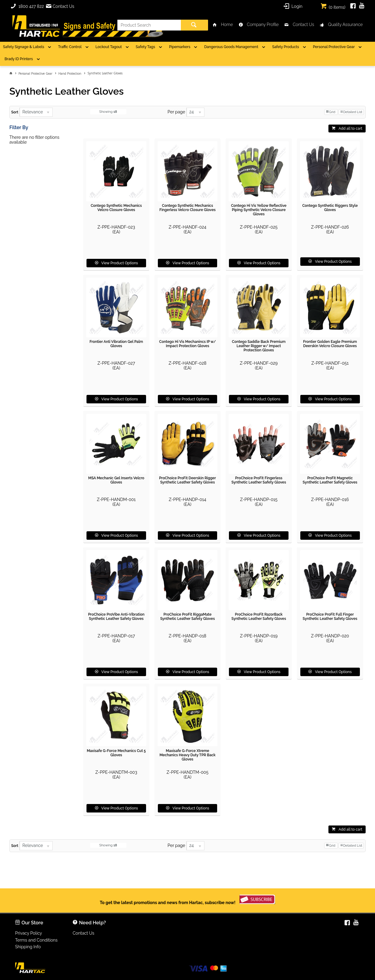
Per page (176, 112)
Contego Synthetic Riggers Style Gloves (330, 208)
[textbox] (149, 25)
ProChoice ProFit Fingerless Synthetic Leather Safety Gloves (259, 480)
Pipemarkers (180, 47)
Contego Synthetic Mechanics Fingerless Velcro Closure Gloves (187, 208)
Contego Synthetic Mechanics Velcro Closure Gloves (116, 208)
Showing (108, 112)
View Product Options (120, 263)
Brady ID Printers (19, 59)
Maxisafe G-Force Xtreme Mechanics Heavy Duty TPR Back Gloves (187, 755)
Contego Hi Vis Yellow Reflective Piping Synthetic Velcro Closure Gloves (259, 210)
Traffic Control (70, 47)
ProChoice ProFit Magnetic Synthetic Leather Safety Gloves (330, 480)
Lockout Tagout (109, 47)
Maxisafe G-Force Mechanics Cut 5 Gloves (116, 753)
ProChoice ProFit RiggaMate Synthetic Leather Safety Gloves (188, 617)
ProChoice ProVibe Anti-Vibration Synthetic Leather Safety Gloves (116, 617)
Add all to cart (350, 129)
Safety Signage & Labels (24, 47)
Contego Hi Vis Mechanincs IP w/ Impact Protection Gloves (187, 344)
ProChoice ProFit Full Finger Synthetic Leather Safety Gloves (330, 617)
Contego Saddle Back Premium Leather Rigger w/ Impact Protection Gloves (259, 346)
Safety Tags (145, 47)
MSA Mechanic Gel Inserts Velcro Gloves (116, 480)
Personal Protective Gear (334, 47)
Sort (15, 112)
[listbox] (36, 112)
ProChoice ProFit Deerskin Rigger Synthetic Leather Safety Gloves (187, 480)
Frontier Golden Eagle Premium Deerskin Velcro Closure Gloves (330, 344)
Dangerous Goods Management (231, 47)
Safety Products (286, 47)
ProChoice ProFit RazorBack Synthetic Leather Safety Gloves (259, 617)
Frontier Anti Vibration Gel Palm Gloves (116, 344)
